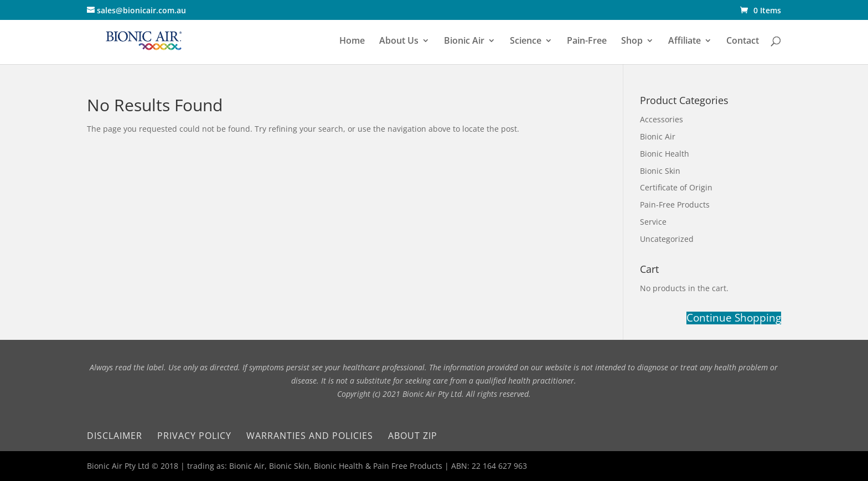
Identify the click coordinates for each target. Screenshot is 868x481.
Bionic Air (464, 42)
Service (653, 222)
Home (352, 42)
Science (526, 42)
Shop (632, 42)
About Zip (413, 436)
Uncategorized (667, 239)
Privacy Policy (194, 436)
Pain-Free (587, 42)
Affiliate (684, 42)
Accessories (662, 119)
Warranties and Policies (310, 436)
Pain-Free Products (675, 205)
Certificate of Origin (676, 187)
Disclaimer (115, 436)
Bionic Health (665, 154)
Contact (743, 42)
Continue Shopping (734, 318)
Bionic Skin (660, 171)
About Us (399, 42)
